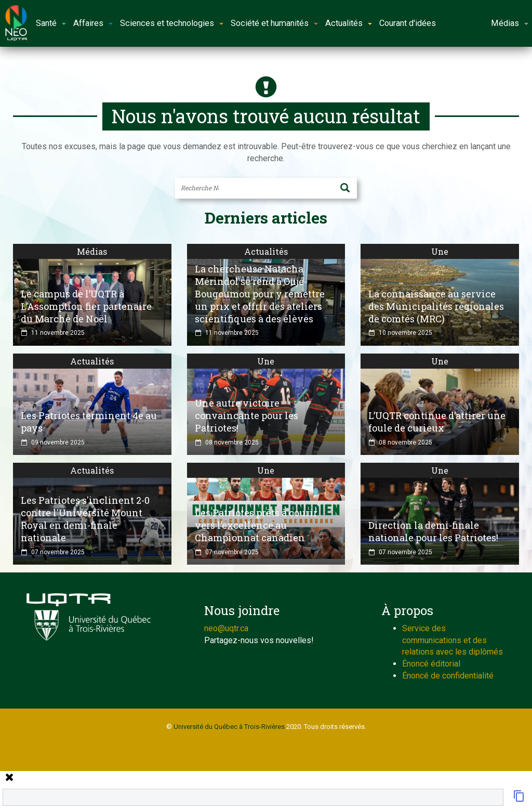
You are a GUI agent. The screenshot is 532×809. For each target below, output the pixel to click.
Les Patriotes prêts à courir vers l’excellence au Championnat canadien (256, 525)
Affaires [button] (93, 23)
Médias (92, 251)
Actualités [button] (349, 23)
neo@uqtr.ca (226, 628)
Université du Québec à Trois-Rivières (229, 727)
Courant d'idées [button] (408, 23)
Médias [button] (510, 23)
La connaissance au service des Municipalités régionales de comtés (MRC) (436, 306)
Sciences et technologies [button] (172, 23)
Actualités (266, 251)
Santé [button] (51, 23)
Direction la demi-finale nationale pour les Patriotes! (433, 531)
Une (440, 251)
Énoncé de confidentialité (448, 676)
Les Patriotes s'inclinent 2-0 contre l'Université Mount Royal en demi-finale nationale (85, 519)
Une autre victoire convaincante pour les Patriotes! (247, 415)
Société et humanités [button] (274, 23)
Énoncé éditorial (431, 664)
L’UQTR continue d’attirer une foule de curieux (437, 422)
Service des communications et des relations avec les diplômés (453, 640)
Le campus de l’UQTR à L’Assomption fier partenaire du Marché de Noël (86, 306)
